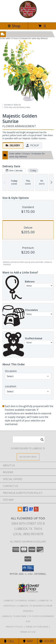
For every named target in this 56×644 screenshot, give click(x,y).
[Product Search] (29, 439)
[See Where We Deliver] (28, 457)
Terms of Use (28, 632)
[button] (28, 568)
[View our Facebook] (25, 510)
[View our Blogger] (20, 510)
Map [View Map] (28, 641)
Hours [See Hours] (47, 641)
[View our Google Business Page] (31, 510)
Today (33, 170)
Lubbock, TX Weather (14, 616)
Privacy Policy (15, 627)
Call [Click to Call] (9, 641)
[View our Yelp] (36, 510)
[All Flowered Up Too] (28, 18)
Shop (14, 26)
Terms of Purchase (37, 627)
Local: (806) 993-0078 (28, 534)
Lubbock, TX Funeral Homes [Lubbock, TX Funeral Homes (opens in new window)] (20, 600)
